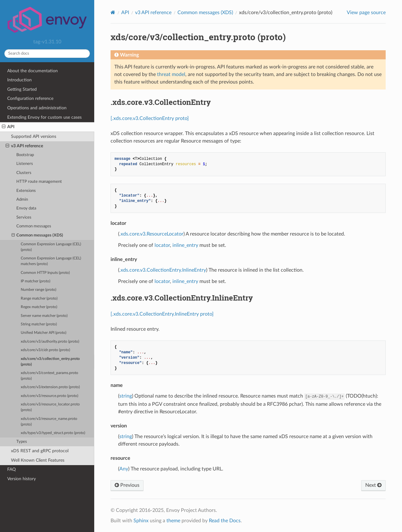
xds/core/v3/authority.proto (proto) (50, 342)
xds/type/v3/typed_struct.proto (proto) (53, 433)
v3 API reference (24, 146)
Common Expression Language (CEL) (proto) (51, 247)
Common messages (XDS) (38, 236)
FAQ (11, 469)
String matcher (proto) (39, 324)
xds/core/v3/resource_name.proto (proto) (49, 422)
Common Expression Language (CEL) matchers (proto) (51, 261)
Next (373, 485)
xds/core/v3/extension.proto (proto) (50, 387)
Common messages (34, 226)
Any (124, 469)
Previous (127, 485)
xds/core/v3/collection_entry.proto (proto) (50, 362)
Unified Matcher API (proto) (43, 333)
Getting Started (22, 89)
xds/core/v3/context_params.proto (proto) (49, 376)
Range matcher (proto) (39, 299)
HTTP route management (39, 182)
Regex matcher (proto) (39, 307)
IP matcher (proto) (35, 281)
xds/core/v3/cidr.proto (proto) (45, 350)
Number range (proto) (38, 290)
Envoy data (26, 208)
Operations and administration (37, 108)
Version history (22, 479)
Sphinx (141, 521)
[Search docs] (47, 54)
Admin (22, 200)
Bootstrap (25, 155)
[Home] (113, 12)
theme (173, 521)
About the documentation (33, 71)
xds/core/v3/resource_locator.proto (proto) (50, 407)
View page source (366, 13)
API (8, 127)
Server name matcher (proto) (44, 316)
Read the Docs (225, 521)
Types (22, 442)
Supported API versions (34, 136)
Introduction (19, 80)
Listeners (25, 164)
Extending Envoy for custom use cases (44, 117)
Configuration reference (30, 98)
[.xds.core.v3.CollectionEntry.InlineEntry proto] (162, 314)
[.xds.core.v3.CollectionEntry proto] (150, 118)
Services (24, 217)
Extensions (26, 191)
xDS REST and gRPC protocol (40, 451)
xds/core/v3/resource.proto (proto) (49, 396)
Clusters (24, 173)
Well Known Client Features (38, 460)
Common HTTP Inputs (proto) (45, 273)
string (126, 396)
